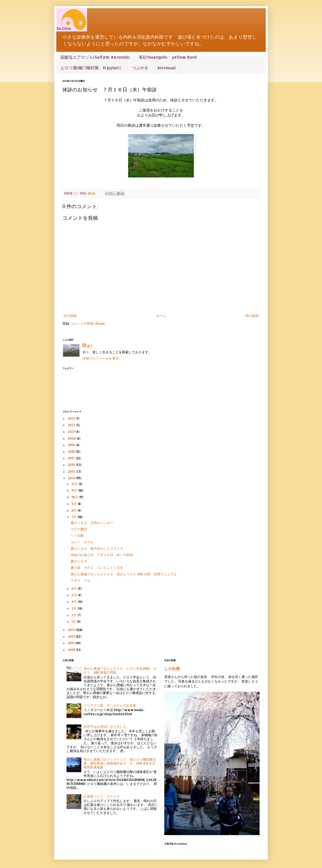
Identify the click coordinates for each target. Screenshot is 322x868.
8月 (74, 510)
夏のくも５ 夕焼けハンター (92, 523)
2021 (72, 432)
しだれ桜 (172, 669)
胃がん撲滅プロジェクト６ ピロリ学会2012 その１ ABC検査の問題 (120, 670)
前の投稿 (252, 316)
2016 (72, 465)
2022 (72, 425)
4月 (75, 602)
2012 (72, 636)
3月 (74, 608)
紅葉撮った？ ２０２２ (102, 796)
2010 (72, 650)
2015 (72, 471)
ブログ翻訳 (79, 529)
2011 (71, 643)
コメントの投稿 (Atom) (88, 323)
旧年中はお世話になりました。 (107, 726)
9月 (75, 504)
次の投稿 (70, 316)
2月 (74, 615)
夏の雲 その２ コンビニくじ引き (97, 567)
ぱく (90, 346)
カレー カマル (82, 542)
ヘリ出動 (77, 535)
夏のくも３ (80, 561)
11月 (75, 490)
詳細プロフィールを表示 (101, 358)
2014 (72, 478)
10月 (75, 497)
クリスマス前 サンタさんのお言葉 (110, 705)
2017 (72, 458)
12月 (75, 484)
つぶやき (140, 68)
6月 (75, 588)
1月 (74, 622)
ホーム (161, 316)
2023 (72, 418)
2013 (72, 630)
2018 (72, 451)
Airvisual (166, 68)
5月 (75, 595)
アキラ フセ (80, 580)
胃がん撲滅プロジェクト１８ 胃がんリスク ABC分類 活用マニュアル (124, 574)
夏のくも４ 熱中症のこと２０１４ (97, 548)
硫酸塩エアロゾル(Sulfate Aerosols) (95, 57)
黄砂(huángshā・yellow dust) (168, 57)
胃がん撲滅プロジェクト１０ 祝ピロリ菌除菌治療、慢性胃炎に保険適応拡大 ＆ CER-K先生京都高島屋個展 (120, 763)
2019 (72, 445)
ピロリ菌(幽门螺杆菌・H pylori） (92, 68)
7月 (74, 517)
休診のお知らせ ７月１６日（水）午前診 (102, 555)
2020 (72, 438)
